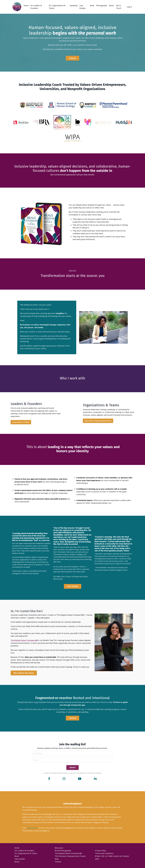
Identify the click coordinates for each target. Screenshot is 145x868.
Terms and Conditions (104, 855)
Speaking (74, 5)
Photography (102, 5)
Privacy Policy (101, 852)
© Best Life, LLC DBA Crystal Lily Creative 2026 (112, 859)
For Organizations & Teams (57, 7)
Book (92, 5)
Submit (73, 769)
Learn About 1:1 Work (21, 423)
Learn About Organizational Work (98, 421)
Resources (59, 849)
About (112, 5)
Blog (57, 860)
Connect (73, 58)
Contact (58, 863)
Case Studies (82, 7)
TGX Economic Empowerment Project (70, 858)
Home (26, 5)
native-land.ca (32, 829)
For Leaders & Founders (36, 7)
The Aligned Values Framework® (24, 641)
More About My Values (24, 674)
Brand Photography (63, 852)
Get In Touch (119, 7)
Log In (129, 7)
